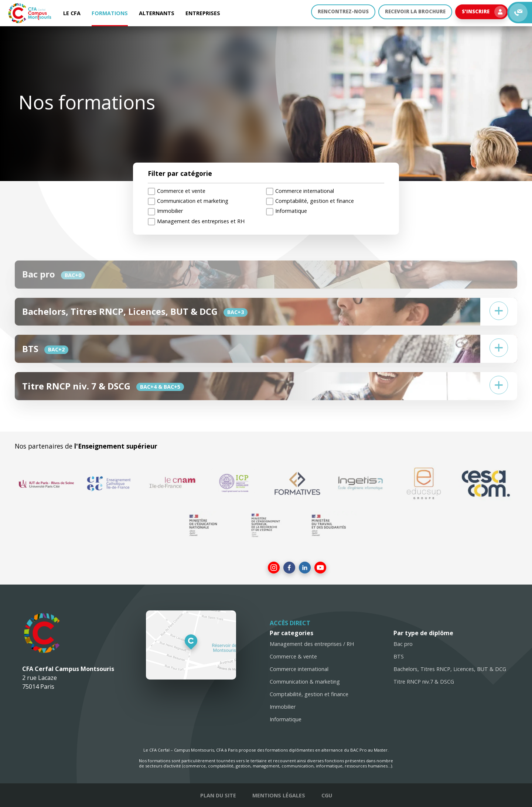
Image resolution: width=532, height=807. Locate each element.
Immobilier (283, 707)
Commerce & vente (293, 656)
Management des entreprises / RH (312, 644)
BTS (399, 656)
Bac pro (403, 644)
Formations (110, 13)
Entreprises (203, 13)
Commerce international (299, 669)
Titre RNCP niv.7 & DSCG (424, 682)
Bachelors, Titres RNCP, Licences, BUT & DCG (450, 669)
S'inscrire (483, 13)
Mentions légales (279, 795)
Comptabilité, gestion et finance (309, 694)
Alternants (157, 13)
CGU (327, 795)
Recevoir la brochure (411, 13)
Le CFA (72, 13)
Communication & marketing (305, 682)
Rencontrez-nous (334, 13)
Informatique (286, 719)
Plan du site (218, 795)
